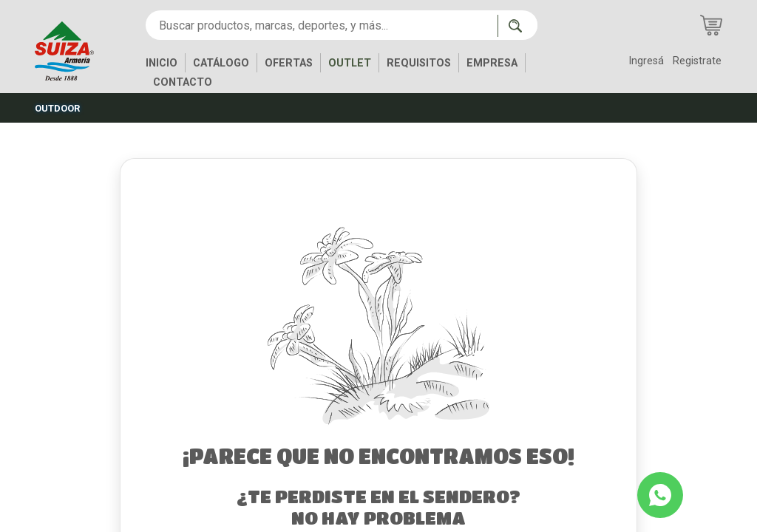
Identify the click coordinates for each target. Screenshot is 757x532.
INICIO (162, 63)
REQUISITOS (419, 63)
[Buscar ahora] (517, 26)
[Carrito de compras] (711, 25)
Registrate (697, 61)
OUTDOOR (57, 108)
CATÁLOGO (221, 63)
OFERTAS (289, 63)
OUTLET (350, 63)
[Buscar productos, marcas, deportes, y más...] (322, 25)
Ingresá (646, 61)
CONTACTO (183, 82)
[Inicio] (75, 50)
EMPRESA (492, 63)
